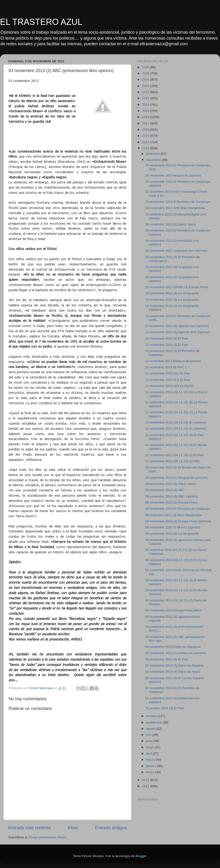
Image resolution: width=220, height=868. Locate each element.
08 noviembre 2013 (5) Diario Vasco (171, 484)
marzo (151, 760)
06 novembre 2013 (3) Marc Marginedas (174, 515)
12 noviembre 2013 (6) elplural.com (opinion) (177, 326)
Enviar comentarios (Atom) (48, 837)
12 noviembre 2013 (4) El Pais (167, 339)
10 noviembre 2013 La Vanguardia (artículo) (176, 478)
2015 (146, 136)
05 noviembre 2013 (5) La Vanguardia (172, 534)
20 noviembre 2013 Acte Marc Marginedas (175, 208)
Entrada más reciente (30, 828)
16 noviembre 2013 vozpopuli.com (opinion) (176, 251)
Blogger (141, 856)
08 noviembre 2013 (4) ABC (165, 490)
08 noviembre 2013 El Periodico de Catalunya (178, 509)
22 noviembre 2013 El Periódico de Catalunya (178, 202)
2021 (146, 98)
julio (149, 735)
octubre (152, 716)
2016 (146, 130)
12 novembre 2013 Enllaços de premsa (173, 361)
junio (150, 741)
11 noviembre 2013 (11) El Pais (168, 380)
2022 (146, 92)
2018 (146, 117)
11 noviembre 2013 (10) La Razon (169, 386)
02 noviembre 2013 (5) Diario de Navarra (174, 666)
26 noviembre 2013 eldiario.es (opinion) (173, 175)
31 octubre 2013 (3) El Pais (165, 708)
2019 (146, 111)
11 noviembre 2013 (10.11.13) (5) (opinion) (176, 429)
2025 (146, 73)
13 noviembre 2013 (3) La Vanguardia (172, 300)
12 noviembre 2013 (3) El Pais (167, 345)
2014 (146, 142)
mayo (150, 747)
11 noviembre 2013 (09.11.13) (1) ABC (173, 461)
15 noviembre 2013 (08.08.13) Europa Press (177, 287)
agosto (151, 729)
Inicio (73, 828)
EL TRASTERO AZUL (41, 22)
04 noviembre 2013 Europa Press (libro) (174, 610)
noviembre (154, 160)
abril (149, 753)
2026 (146, 67)
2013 (146, 148)
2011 (146, 786)
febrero (152, 766)
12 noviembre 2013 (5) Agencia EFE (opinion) (178, 332)
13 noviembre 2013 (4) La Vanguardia (172, 293)
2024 (146, 80)
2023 (146, 86)
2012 (146, 780)
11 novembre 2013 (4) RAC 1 (166, 367)
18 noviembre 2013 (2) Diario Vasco (171, 224)
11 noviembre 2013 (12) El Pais (168, 373)
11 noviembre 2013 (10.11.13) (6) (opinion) (176, 422)
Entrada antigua (111, 828)
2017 (146, 123)
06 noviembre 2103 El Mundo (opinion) (173, 527)
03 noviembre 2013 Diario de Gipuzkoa (173, 647)
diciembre (153, 154)
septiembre (154, 722)
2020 (146, 105)
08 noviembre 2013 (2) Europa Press (171, 502)
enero (150, 772)
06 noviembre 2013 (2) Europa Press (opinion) (178, 521)
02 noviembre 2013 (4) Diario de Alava (172, 672)
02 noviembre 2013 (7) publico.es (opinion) (176, 653)
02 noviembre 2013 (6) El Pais (167, 659)
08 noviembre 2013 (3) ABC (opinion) (172, 496)
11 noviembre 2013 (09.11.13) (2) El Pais (174, 455)
